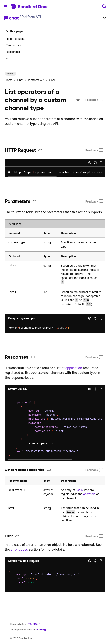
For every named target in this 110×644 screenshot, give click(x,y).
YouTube (34, 624)
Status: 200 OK (18, 389)
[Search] (104, 7)
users (79, 490)
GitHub (41, 629)
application (74, 368)
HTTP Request (15, 39)
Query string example (22, 318)
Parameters (13, 45)
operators (89, 494)
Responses (13, 52)
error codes (19, 549)
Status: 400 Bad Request (24, 561)
